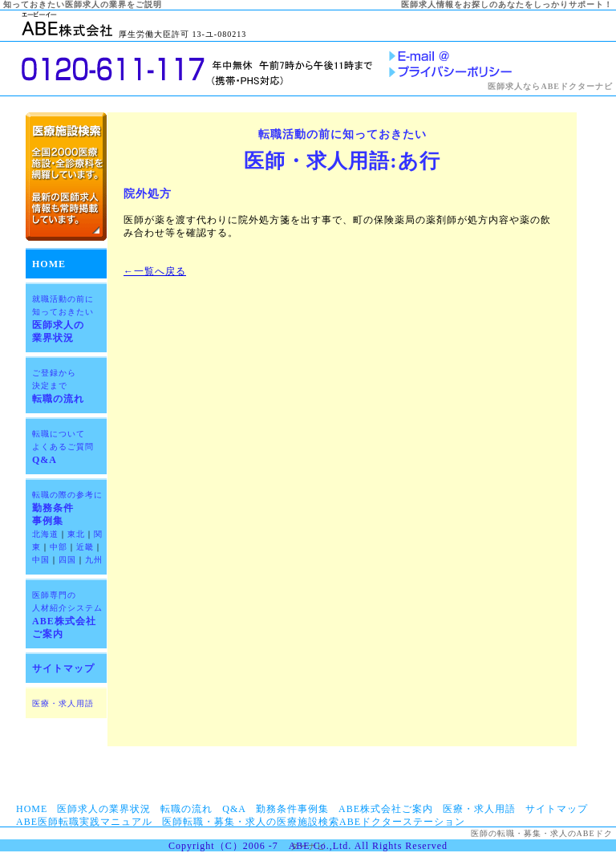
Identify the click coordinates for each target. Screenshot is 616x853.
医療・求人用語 (63, 703)
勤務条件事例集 (292, 809)
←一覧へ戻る (155, 271)
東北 (76, 534)
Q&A (63, 447)
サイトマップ (63, 668)
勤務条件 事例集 (67, 508)
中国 (41, 560)
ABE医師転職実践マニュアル (84, 822)
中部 (59, 547)
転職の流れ (58, 386)
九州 (94, 560)
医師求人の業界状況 (104, 809)
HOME (49, 264)
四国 (67, 560)
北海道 (45, 534)
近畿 (85, 547)
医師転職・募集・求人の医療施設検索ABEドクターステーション (314, 822)
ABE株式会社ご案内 (386, 809)
